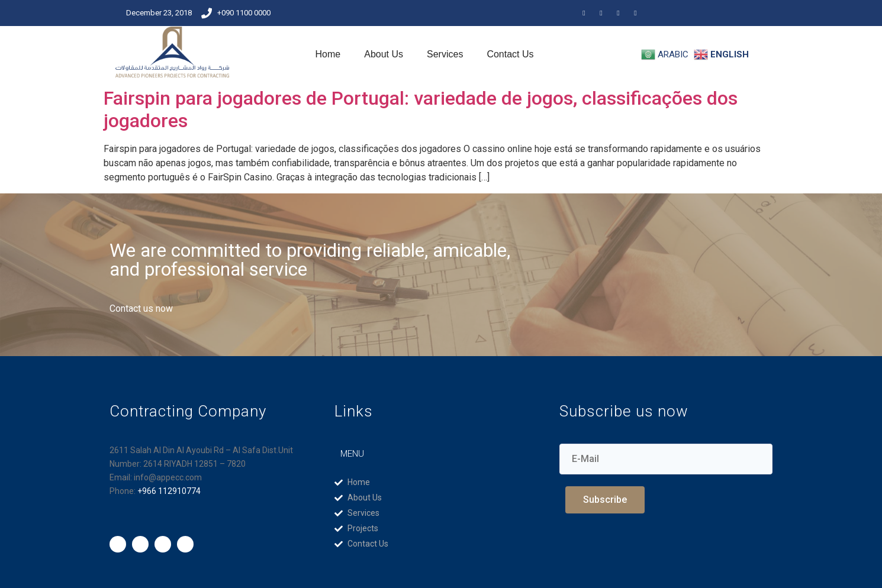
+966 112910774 (169, 491)
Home (328, 54)
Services (445, 54)
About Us (384, 54)
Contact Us (510, 54)
